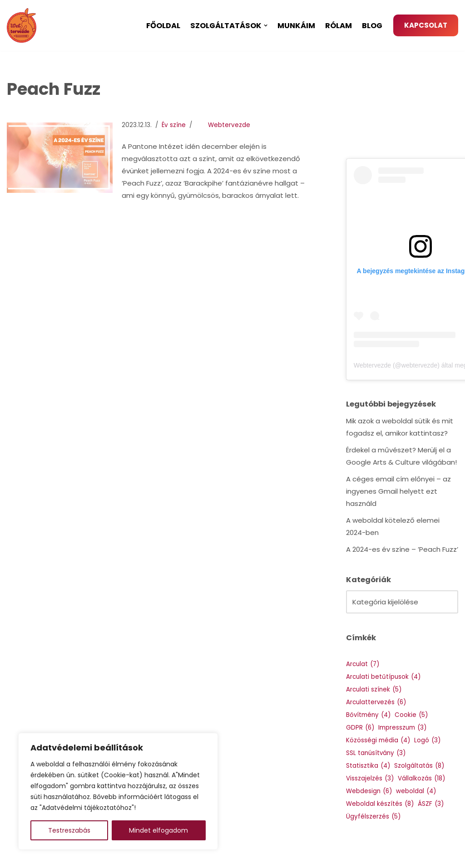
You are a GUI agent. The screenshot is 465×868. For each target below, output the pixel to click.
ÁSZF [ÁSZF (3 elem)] (431, 804)
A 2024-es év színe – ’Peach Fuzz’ (402, 549)
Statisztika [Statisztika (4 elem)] (368, 766)
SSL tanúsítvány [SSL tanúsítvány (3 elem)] (376, 753)
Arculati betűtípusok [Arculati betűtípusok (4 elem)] (383, 677)
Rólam (339, 26)
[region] (118, 791)
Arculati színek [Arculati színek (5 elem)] (374, 689)
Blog (372, 26)
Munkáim (296, 26)
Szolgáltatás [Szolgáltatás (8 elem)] (419, 766)
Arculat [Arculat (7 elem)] (363, 664)
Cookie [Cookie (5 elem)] (411, 715)
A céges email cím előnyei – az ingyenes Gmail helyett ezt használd (398, 491)
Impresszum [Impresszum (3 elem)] (402, 728)
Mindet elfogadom (158, 830)
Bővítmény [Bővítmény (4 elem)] (368, 715)
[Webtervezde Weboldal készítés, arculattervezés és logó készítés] (24, 25)
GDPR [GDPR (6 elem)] (360, 728)
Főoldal (163, 26)
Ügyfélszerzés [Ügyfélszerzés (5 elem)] (373, 817)
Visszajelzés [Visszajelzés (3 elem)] (370, 778)
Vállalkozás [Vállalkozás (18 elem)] (421, 778)
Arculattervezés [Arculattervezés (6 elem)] (376, 702)
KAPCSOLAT (426, 25)
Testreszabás (69, 830)
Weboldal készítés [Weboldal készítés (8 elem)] (380, 804)
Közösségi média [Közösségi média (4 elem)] (378, 740)
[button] (266, 25)
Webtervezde (229, 125)
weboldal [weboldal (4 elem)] (416, 791)
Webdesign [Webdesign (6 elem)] (369, 791)
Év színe (174, 125)
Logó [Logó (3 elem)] (427, 740)
